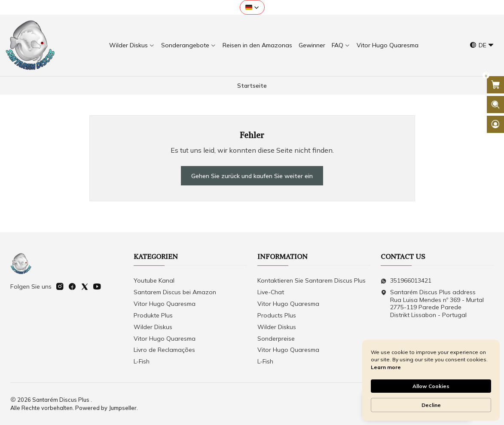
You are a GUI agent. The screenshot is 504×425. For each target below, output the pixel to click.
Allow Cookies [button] (431, 386)
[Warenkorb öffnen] (495, 85)
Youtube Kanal (154, 280)
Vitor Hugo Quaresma (165, 304)
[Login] (495, 124)
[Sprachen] (482, 45)
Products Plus (277, 315)
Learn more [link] (386, 367)
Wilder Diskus (153, 327)
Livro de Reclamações (164, 350)
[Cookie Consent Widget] (431, 380)
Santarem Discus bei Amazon (175, 292)
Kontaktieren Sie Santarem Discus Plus (312, 280)
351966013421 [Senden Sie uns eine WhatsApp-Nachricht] (406, 280)
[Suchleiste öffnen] (495, 105)
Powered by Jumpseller (106, 408)
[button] (252, 7)
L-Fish (142, 361)
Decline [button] (431, 405)
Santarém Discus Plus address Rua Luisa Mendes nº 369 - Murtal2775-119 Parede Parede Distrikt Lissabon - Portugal (432, 303)
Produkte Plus (153, 315)
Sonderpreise (276, 339)
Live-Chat (271, 292)
